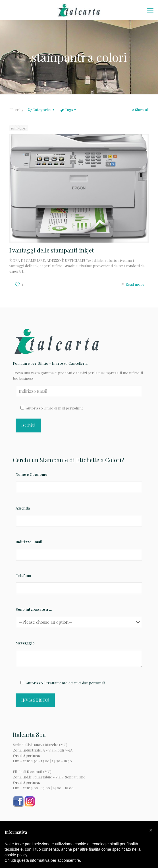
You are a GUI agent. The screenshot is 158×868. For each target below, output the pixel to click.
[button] (151, 830)
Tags (68, 110)
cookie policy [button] (16, 855)
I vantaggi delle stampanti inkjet (52, 250)
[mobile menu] (150, 10)
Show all (140, 110)
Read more (135, 284)
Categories (41, 110)
